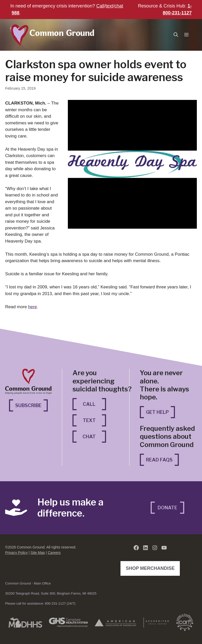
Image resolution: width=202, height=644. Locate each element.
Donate (167, 508)
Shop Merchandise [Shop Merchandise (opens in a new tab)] (151, 568)
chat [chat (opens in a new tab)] (119, 6)
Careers (54, 553)
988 (15, 13)
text (109, 6)
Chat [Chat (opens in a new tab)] (94, 436)
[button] (176, 35)
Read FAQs (159, 460)
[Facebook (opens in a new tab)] (136, 548)
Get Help (157, 412)
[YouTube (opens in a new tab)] (164, 548)
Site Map (38, 553)
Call (100, 6)
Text (89, 420)
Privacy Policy (16, 553)
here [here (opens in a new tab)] (33, 307)
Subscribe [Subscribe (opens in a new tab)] (31, 405)
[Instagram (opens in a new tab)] (155, 548)
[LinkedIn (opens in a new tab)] (146, 548)
